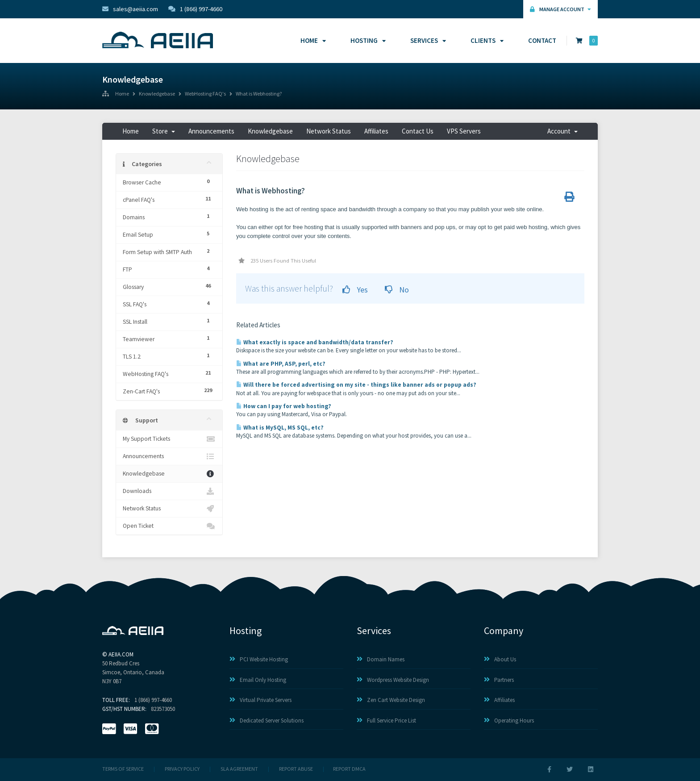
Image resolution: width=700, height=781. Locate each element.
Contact (542, 40)
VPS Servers (464, 131)
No (397, 290)
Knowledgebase (157, 94)
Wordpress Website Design (393, 680)
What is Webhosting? (259, 94)
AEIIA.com (121, 654)
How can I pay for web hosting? (284, 406)
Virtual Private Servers (260, 700)
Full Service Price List (386, 720)
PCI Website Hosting (259, 659)
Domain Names (381, 659)
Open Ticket (169, 526)
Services (427, 40)
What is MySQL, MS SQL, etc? (280, 428)
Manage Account (560, 9)
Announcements (211, 131)
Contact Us (418, 131)
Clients (486, 40)
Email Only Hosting (258, 680)
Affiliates (376, 131)
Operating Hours (509, 720)
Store (164, 131)
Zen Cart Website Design (391, 700)
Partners (499, 680)
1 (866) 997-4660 (195, 9)
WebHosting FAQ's (205, 94)
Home (312, 40)
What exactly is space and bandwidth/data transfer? (315, 342)
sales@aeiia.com (130, 9)
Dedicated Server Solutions (267, 720)
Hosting (367, 40)
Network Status (329, 131)
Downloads (169, 491)
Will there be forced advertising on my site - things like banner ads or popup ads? (356, 385)
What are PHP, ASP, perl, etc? (281, 364)
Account (562, 131)
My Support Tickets (169, 439)
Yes (355, 290)
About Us (500, 659)
